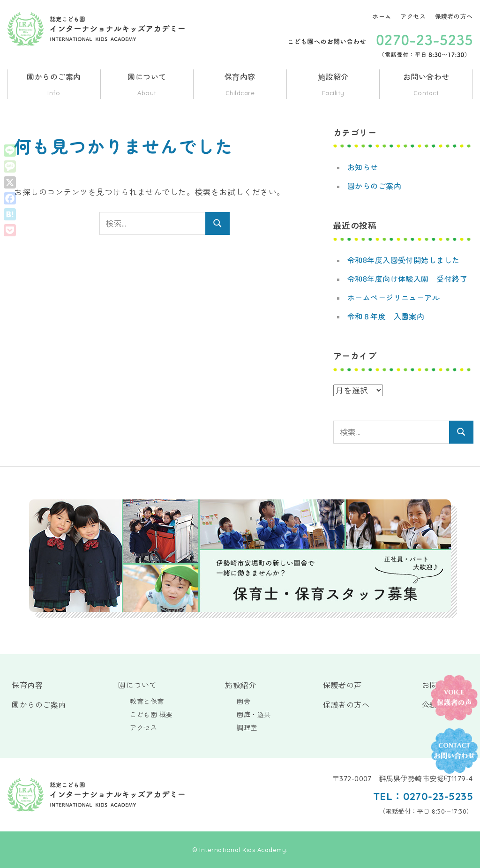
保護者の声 (342, 685)
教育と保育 (147, 702)
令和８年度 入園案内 (386, 317)
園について (147, 86)
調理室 (247, 728)
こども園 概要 (151, 715)
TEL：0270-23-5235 (423, 796)
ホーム (382, 16)
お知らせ (363, 167)
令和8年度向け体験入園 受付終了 (408, 279)
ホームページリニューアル (394, 298)
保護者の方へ (454, 16)
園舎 (244, 702)
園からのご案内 (54, 86)
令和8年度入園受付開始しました (404, 260)
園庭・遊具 (254, 715)
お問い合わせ (426, 86)
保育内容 (240, 86)
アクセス (413, 16)
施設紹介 (333, 86)
